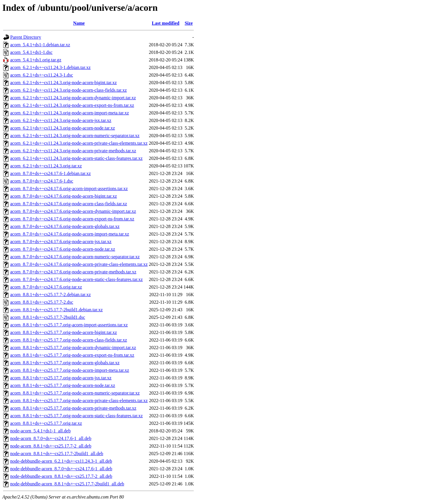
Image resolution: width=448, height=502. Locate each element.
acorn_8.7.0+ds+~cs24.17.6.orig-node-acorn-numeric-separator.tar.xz (75, 257)
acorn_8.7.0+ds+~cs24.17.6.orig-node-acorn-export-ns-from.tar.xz (72, 219)
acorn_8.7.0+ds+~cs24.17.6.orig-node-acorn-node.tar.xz (63, 249)
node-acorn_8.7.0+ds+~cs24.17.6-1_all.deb (51, 438)
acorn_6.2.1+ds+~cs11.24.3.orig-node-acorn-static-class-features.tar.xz (76, 158)
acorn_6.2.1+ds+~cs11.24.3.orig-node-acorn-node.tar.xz (63, 128)
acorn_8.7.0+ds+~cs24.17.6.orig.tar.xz (46, 287)
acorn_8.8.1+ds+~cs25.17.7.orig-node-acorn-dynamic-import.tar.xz (73, 348)
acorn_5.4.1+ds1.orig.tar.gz (36, 60)
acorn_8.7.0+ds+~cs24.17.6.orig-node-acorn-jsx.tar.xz (61, 242)
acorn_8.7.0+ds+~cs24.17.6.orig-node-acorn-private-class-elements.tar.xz (79, 264)
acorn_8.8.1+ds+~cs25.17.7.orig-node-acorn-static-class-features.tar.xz (76, 416)
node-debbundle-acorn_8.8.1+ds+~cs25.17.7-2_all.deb (61, 476)
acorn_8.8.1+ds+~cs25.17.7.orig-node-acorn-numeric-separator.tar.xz (75, 393)
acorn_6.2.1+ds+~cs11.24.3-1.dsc (42, 75)
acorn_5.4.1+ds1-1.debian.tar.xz (40, 45)
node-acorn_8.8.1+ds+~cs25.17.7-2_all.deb (51, 446)
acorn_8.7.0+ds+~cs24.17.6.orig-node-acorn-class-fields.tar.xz (69, 204)
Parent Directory (26, 37)
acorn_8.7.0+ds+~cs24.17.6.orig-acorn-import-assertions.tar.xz (69, 189)
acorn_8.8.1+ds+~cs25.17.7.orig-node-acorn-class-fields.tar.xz (69, 340)
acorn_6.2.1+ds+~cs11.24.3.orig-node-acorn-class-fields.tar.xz (69, 90)
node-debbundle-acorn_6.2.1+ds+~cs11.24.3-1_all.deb (61, 461)
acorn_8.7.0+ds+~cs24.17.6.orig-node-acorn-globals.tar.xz (65, 226)
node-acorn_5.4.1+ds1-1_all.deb (40, 431)
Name (79, 23)
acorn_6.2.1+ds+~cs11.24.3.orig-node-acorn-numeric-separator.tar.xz (75, 136)
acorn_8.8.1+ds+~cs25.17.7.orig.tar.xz (46, 423)
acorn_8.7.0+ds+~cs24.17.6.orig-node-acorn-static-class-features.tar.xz (76, 279)
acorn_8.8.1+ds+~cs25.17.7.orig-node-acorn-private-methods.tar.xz (73, 408)
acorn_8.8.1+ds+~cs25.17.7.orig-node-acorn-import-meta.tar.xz (70, 370)
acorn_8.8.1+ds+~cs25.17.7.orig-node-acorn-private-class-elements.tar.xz (79, 401)
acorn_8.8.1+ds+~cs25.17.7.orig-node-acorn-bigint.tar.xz (64, 332)
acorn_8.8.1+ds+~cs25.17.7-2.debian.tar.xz (51, 295)
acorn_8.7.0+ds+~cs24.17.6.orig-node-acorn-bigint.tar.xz (64, 196)
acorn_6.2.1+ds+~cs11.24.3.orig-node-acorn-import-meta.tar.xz (70, 113)
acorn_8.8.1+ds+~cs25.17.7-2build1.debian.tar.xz (56, 310)
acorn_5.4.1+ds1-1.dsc (31, 52)
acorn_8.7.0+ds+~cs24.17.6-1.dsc (42, 181)
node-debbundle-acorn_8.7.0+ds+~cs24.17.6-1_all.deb (61, 469)
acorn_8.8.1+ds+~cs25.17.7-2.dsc (42, 302)
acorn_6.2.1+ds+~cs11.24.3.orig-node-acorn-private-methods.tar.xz (73, 151)
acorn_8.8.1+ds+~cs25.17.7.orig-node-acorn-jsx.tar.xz (61, 378)
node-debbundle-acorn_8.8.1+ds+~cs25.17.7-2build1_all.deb (67, 484)
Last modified (166, 23)
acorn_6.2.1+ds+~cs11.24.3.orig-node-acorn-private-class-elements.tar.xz (79, 143)
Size (189, 23)
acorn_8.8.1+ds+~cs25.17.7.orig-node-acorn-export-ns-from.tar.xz (72, 355)
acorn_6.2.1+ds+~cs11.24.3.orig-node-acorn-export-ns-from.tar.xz (72, 105)
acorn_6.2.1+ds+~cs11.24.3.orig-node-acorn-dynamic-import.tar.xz (73, 98)
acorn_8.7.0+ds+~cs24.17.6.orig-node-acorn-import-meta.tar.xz (70, 234)
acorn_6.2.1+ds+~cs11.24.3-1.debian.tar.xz (50, 67)
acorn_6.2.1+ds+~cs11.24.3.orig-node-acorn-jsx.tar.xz (61, 120)
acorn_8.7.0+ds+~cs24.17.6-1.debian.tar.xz (51, 173)
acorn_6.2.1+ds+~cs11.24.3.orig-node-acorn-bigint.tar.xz (63, 83)
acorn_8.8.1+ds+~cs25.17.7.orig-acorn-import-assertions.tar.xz (69, 325)
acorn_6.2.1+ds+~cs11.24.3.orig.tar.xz (46, 166)
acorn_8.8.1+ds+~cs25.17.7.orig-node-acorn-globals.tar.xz (65, 363)
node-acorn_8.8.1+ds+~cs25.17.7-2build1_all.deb (57, 454)
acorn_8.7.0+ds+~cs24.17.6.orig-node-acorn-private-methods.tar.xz (73, 272)
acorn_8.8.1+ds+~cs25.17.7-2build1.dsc (48, 317)
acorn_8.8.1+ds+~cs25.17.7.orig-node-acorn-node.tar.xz (63, 385)
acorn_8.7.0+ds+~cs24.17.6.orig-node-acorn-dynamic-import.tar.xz (73, 211)
